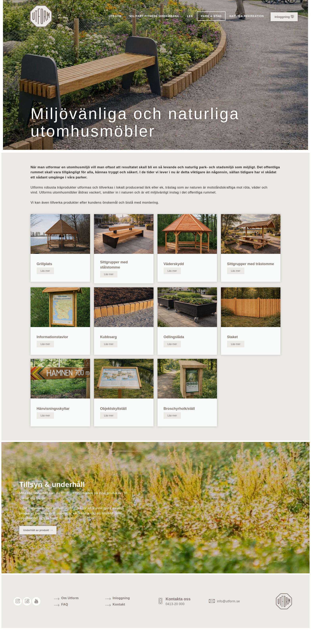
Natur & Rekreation (247, 16)
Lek (190, 16)
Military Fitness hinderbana (154, 16)
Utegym (115, 16)
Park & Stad (211, 16)
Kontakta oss (180, 612)
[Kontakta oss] (161, 614)
